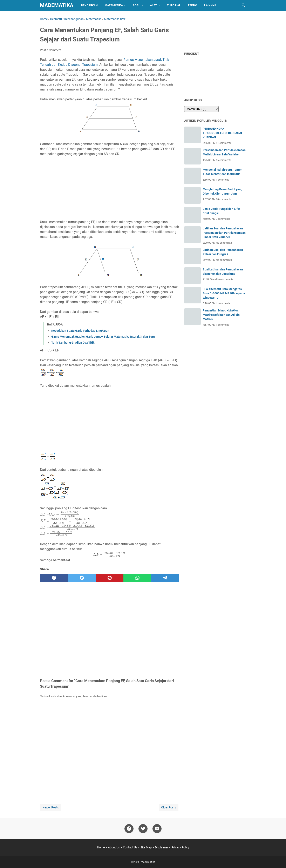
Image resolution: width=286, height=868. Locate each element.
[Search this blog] (244, 5)
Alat (154, 5)
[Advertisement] (110, 188)
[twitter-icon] (143, 829)
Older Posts (169, 807)
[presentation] (43, 514)
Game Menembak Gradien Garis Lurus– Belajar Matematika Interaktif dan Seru (103, 337)
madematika (57, 5)
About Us (114, 847)
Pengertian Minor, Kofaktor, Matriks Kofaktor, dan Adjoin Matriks (221, 315)
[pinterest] (110, 578)
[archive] (201, 109)
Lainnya (210, 5)
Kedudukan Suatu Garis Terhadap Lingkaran (80, 331)
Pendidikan (89, 5)
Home (101, 847)
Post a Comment (51, 50)
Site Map (146, 847)
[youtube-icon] (157, 829)
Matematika (114, 5)
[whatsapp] (137, 578)
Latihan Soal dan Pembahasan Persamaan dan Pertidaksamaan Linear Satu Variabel (224, 233)
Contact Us (130, 847)
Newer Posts (51, 807)
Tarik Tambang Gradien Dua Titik (73, 343)
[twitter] (82, 578)
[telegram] (165, 578)
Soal (136, 5)
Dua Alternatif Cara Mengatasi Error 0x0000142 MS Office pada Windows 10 (224, 293)
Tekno (192, 5)
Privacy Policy (180, 847)
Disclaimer (162, 847)
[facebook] (54, 578)
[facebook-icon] (129, 829)
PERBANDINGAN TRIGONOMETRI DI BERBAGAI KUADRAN (222, 133)
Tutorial (174, 5)
